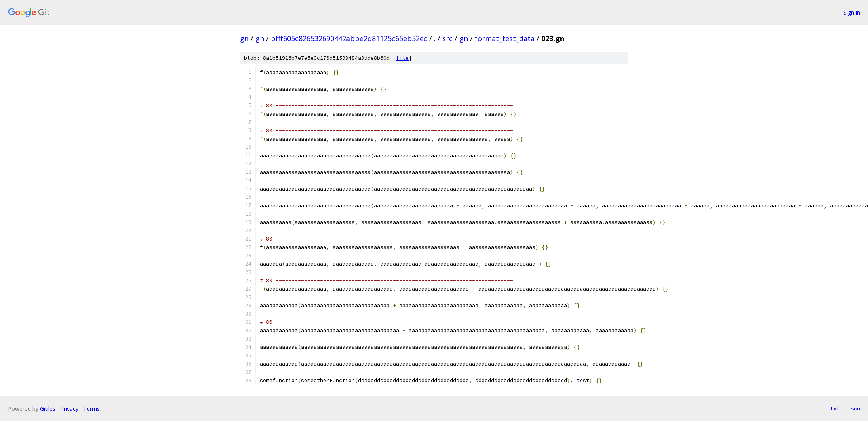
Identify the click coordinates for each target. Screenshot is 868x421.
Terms (91, 409)
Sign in (852, 12)
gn (244, 38)
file (402, 58)
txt (835, 408)
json (854, 408)
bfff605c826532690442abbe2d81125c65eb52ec (349, 38)
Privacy (69, 409)
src (447, 38)
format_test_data (505, 38)
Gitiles (48, 409)
